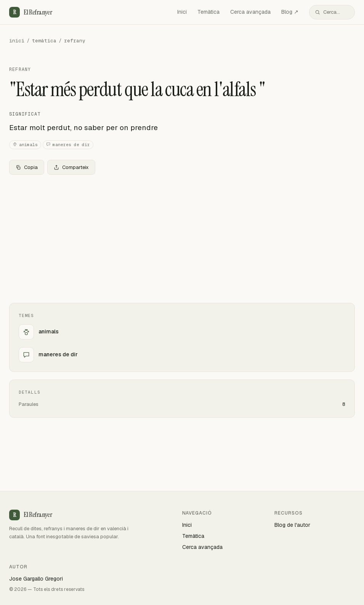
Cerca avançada (250, 12)
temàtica (44, 41)
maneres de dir (68, 145)
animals (25, 145)
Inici (182, 12)
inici (17, 41)
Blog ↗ (290, 12)
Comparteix (71, 167)
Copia (27, 167)
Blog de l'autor (292, 525)
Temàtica (208, 12)
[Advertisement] (182, 237)
